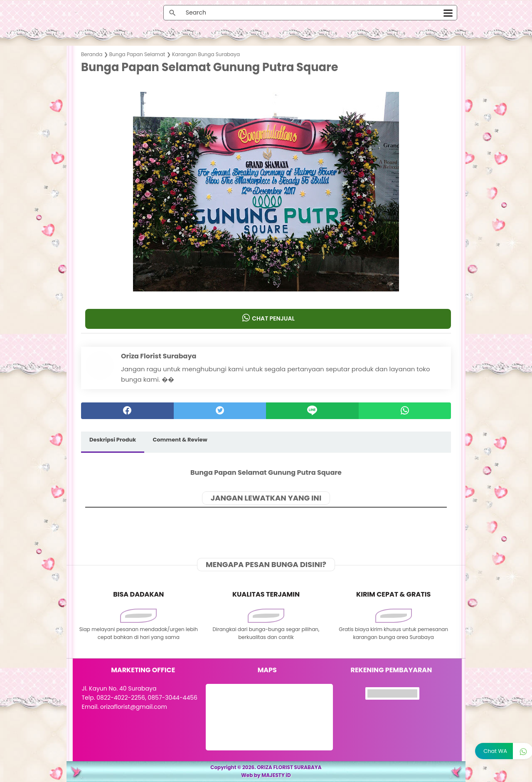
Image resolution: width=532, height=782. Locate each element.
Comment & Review (180, 440)
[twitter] (220, 411)
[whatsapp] (405, 411)
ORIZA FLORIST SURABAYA (289, 767)
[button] (266, 275)
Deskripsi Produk (113, 440)
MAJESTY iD (276, 775)
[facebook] (127, 411)
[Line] (312, 411)
